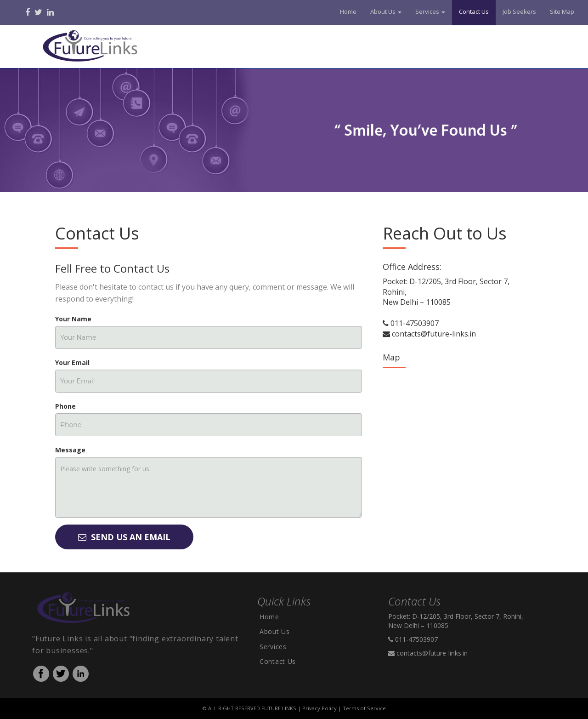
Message (70, 450)
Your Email (72, 362)
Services (273, 647)
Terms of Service (364, 708)
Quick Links (284, 601)
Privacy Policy (319, 708)
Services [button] (430, 11)
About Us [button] (386, 11)
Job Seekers (519, 11)
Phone (65, 406)
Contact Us (474, 11)
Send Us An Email (124, 537)
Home (348, 11)
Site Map (562, 11)
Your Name (73, 319)
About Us (275, 631)
